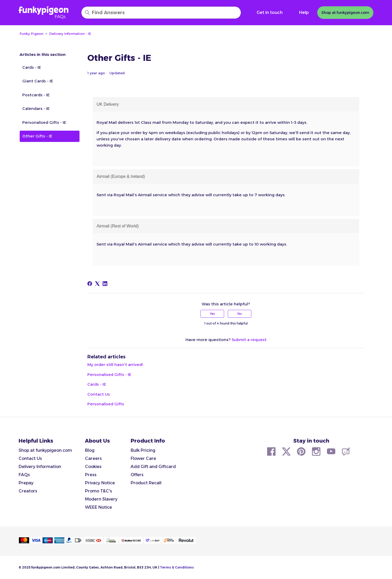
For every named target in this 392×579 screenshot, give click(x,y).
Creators (28, 491)
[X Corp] (97, 284)
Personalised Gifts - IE (44, 122)
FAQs (24, 475)
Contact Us (99, 394)
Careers (93, 458)
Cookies (93, 467)
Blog (90, 450)
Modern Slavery (101, 499)
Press (91, 475)
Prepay (26, 483)
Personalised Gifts (106, 404)
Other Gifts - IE (37, 136)
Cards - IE (32, 67)
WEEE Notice (99, 507)
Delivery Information (40, 467)
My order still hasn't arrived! (115, 365)
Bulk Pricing (143, 450)
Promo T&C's (99, 491)
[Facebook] (90, 284)
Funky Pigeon (31, 34)
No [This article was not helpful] (240, 314)
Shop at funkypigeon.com (45, 450)
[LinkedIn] (105, 284)
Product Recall (146, 483)
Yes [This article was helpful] (212, 314)
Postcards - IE (36, 95)
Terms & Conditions (177, 567)
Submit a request (249, 340)
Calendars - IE (36, 108)
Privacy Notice (100, 483)
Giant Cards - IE (38, 81)
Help (304, 12)
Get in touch (270, 12)
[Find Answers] (161, 13)
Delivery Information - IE (70, 34)
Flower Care (143, 458)
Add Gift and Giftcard (153, 467)
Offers (137, 475)
